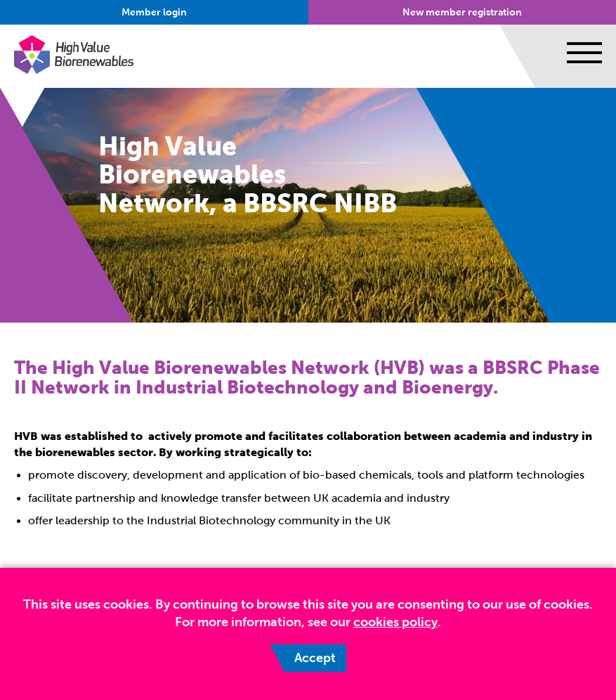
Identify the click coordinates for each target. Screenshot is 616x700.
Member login (154, 12)
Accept (315, 658)
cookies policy (395, 622)
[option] (308, 205)
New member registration (462, 12)
